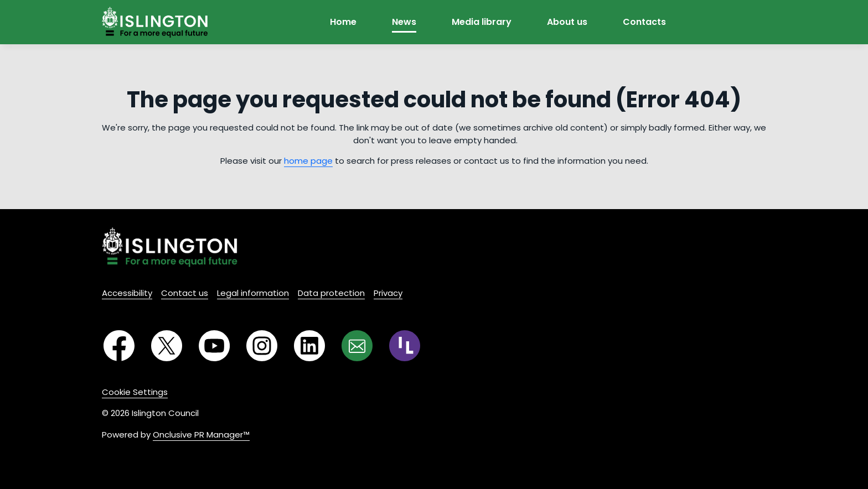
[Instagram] (262, 346)
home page (308, 161)
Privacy (388, 293)
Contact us (185, 293)
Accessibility (127, 293)
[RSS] (405, 346)
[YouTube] (214, 346)
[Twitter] (167, 346)
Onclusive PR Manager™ (201, 435)
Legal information (253, 293)
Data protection (331, 293)
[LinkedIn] (309, 346)
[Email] (357, 346)
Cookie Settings (135, 392)
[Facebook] (119, 346)
